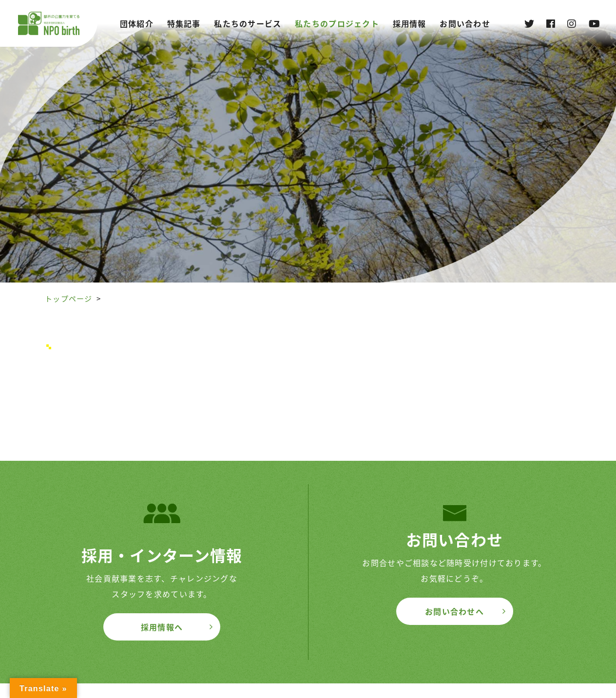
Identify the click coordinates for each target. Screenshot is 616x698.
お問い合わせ (465, 23)
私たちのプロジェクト (337, 23)
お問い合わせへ (454, 611)
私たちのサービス (248, 23)
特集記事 (184, 23)
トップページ (69, 299)
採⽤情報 (410, 23)
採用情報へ (162, 627)
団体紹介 (137, 23)
